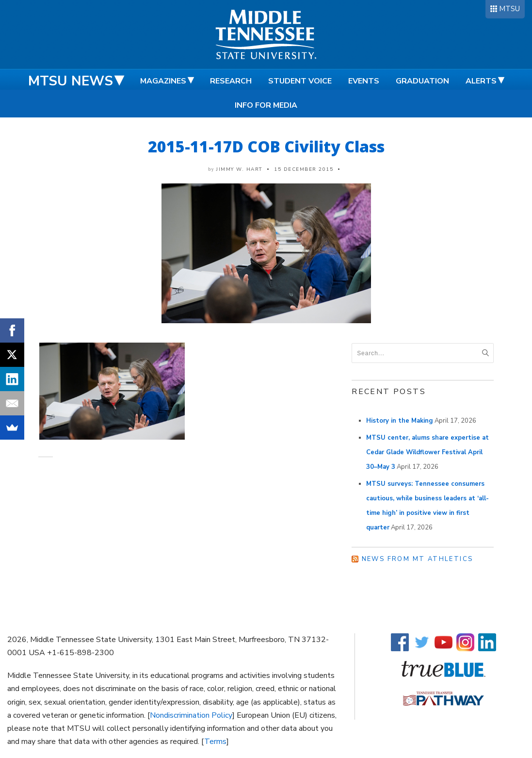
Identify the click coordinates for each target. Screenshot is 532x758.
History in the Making (400, 421)
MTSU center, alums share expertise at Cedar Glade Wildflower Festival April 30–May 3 (427, 452)
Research (231, 81)
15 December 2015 (304, 169)
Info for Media (266, 105)
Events (364, 81)
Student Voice (300, 81)
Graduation (422, 81)
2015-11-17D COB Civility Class (266, 146)
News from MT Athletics (418, 559)
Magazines (163, 81)
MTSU (509, 9)
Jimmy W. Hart (239, 169)
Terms (215, 742)
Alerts (481, 81)
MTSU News (71, 81)
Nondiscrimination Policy (191, 715)
